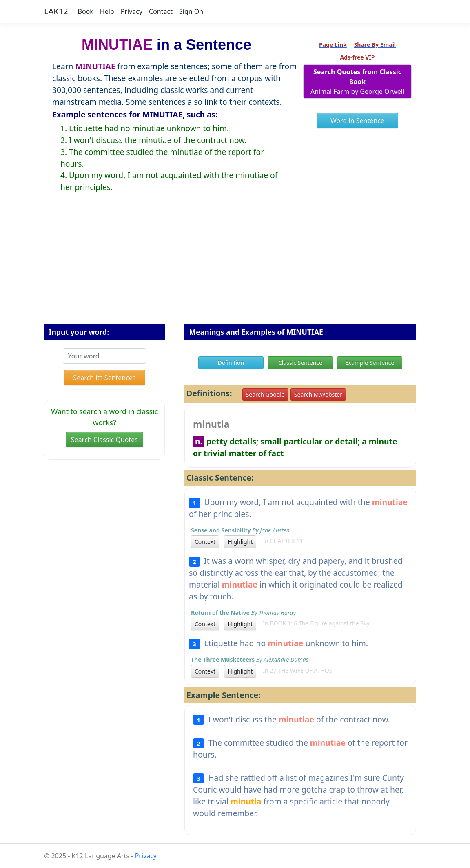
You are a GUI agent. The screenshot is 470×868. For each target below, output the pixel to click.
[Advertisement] (235, 265)
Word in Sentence (357, 121)
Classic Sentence (300, 363)
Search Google (265, 394)
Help (107, 11)
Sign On (191, 11)
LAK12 (56, 11)
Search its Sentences (104, 378)
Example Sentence (370, 363)
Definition (231, 363)
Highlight (240, 542)
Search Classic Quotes (104, 440)
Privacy (132, 11)
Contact (161, 11)
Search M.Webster (318, 394)
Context (205, 542)
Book (86, 11)
